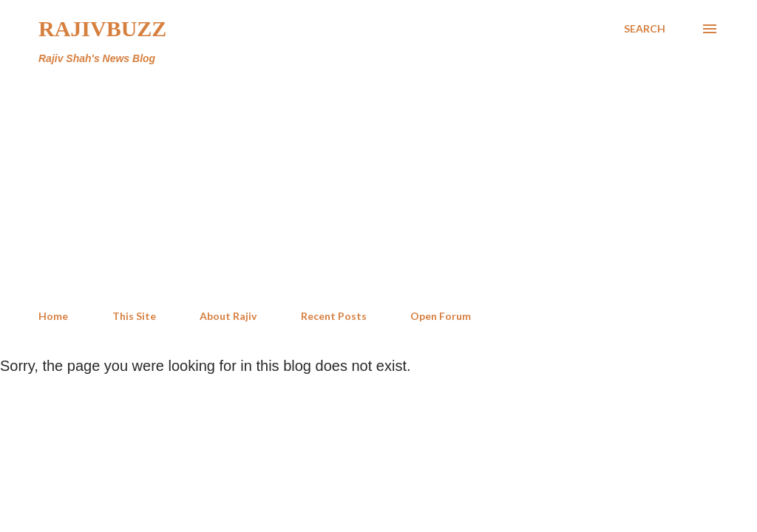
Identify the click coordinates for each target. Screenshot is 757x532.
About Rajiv (228, 316)
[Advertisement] (378, 188)
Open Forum (441, 316)
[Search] (645, 29)
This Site (134, 316)
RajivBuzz (102, 28)
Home (53, 316)
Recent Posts (334, 316)
